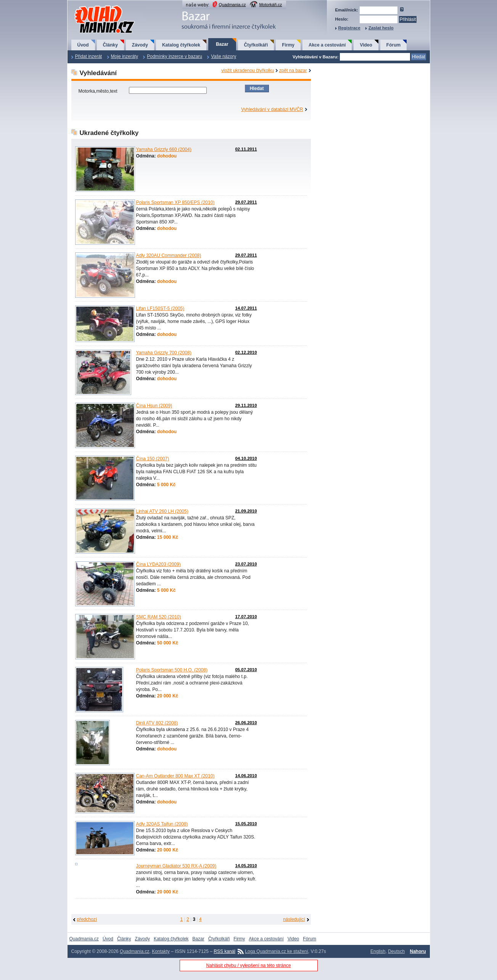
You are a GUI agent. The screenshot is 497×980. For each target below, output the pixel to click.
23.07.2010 (246, 564)
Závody (140, 45)
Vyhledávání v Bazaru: (316, 57)
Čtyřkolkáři (256, 45)
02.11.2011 (246, 149)
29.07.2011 (246, 202)
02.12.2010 (246, 352)
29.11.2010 (246, 405)
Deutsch (396, 951)
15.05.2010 (246, 824)
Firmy (288, 45)
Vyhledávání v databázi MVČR (272, 109)
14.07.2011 (246, 308)
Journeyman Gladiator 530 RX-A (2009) (176, 866)
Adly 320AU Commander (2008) (169, 255)
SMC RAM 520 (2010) (159, 617)
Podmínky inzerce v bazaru (175, 56)
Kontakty (161, 951)
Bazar (222, 44)
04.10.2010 (246, 458)
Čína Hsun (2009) (154, 406)
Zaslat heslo (381, 28)
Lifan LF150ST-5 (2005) (160, 308)
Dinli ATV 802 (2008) (157, 723)
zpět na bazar (293, 71)
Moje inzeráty (125, 56)
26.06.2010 (246, 723)
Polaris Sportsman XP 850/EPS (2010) (175, 202)
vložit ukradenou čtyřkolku (248, 71)
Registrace (349, 28)
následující (294, 919)
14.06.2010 (246, 776)
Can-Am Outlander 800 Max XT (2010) (175, 776)
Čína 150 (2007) (153, 459)
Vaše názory (224, 56)
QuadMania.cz (95, 6)
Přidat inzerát (89, 56)
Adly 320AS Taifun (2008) (162, 824)
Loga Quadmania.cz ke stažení (276, 951)
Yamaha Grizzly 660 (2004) (164, 149)
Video (366, 45)
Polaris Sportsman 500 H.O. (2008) (172, 670)
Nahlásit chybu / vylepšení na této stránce (248, 966)
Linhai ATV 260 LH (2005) (162, 511)
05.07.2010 (246, 670)
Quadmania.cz (232, 5)
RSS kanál (224, 951)
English (378, 951)
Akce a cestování (327, 45)
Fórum (393, 45)
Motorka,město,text (99, 91)
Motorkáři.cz (270, 5)
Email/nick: (347, 10)
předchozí (87, 919)
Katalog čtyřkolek (181, 45)
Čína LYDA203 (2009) (158, 564)
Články (110, 45)
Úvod (83, 45)
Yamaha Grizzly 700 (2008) (164, 353)
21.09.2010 (246, 511)
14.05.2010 (246, 866)
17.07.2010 (246, 617)
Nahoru (418, 951)
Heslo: (342, 19)
